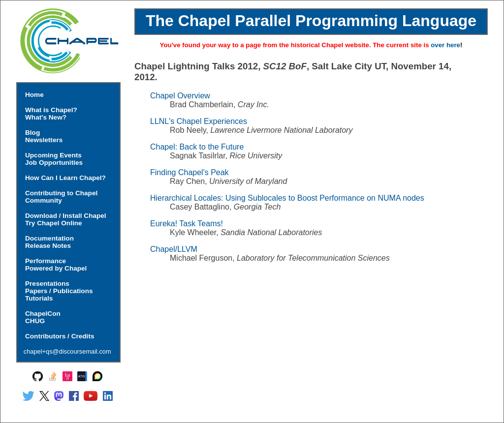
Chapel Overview (180, 96)
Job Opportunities (54, 163)
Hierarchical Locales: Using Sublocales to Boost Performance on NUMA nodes (287, 198)
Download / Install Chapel (66, 216)
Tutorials (39, 298)
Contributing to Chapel (61, 193)
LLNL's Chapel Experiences (199, 121)
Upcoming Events (53, 155)
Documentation (49, 238)
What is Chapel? (51, 110)
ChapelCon (43, 314)
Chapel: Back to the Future (197, 147)
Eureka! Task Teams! (187, 224)
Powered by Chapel (56, 268)
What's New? (46, 117)
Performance (46, 261)
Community (44, 200)
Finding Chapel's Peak (189, 172)
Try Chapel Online (54, 223)
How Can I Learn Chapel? (65, 178)
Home (34, 95)
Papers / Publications (59, 291)
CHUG (35, 321)
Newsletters (44, 140)
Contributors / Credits (60, 336)
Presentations (47, 284)
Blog (32, 133)
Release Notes (48, 246)
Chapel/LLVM (174, 249)
